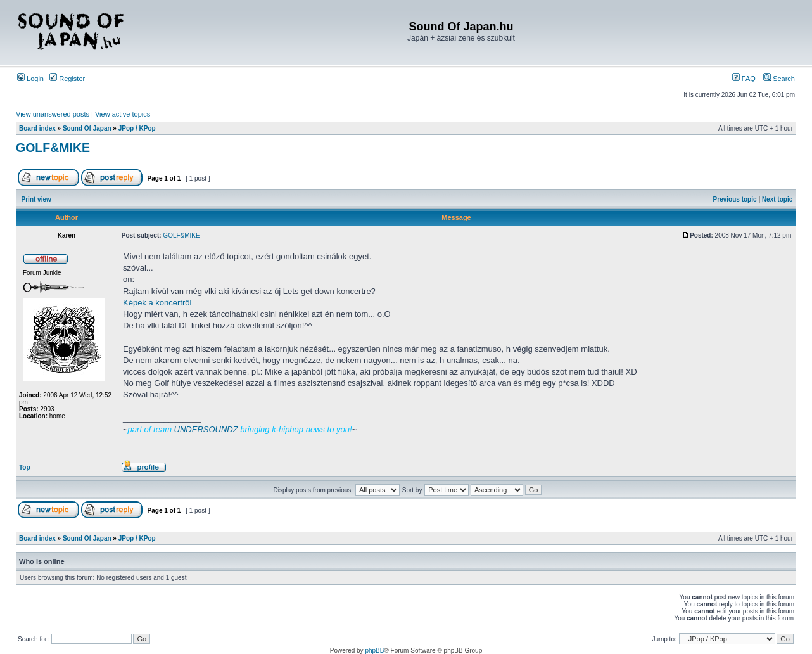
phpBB (374, 651)
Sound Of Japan (87, 128)
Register (67, 79)
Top (25, 467)
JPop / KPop (137, 128)
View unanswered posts (53, 114)
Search (779, 79)
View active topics (123, 114)
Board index (37, 128)
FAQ (744, 79)
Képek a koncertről (157, 303)
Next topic (777, 199)
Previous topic (735, 199)
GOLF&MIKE (53, 148)
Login (30, 79)
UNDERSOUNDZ (206, 429)
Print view (36, 199)
